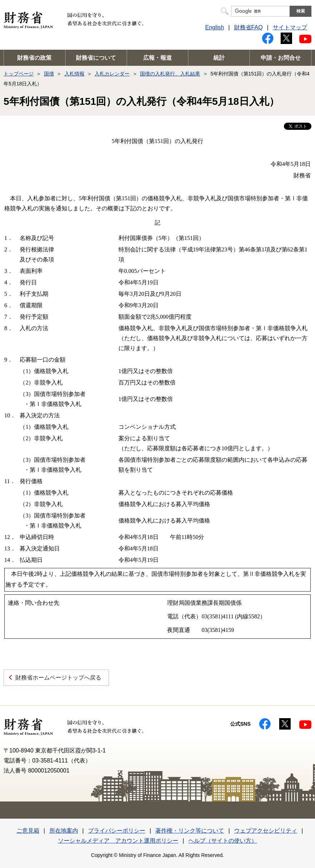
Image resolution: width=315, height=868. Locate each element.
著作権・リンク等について (190, 831)
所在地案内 (64, 831)
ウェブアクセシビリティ (266, 831)
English (214, 27)
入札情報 (74, 74)
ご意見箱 (28, 831)
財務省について (96, 58)
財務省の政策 (34, 58)
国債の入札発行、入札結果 (170, 74)
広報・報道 (157, 58)
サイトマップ (290, 27)
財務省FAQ (248, 27)
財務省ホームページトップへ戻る (58, 678)
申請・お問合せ (281, 58)
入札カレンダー (112, 74)
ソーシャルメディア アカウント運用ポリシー (118, 841)
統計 (219, 58)
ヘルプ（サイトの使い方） (223, 841)
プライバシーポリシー (117, 831)
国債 (49, 74)
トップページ (19, 74)
